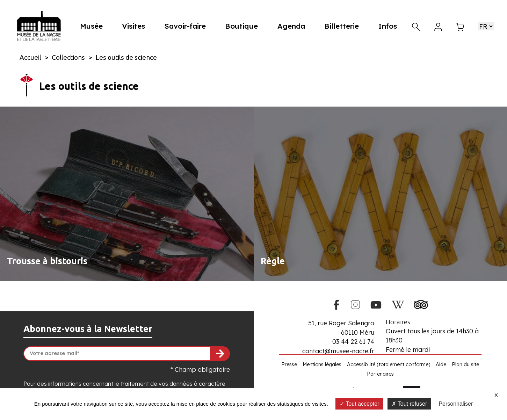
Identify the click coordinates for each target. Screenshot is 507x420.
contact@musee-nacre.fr (338, 351)
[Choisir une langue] (486, 26)
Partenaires (380, 374)
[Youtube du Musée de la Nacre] (376, 304)
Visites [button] (137, 26)
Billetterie (342, 26)
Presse (289, 364)
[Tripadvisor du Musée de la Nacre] (421, 303)
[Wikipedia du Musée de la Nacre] (398, 304)
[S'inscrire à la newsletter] (220, 354)
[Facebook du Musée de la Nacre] (336, 304)
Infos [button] (388, 26)
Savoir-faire (188, 26)
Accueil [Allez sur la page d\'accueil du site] (30, 57)
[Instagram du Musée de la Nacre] (355, 304)
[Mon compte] (438, 26)
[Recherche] (416, 26)
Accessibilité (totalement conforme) (389, 364)
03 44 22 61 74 (353, 341)
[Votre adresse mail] (127, 354)
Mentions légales (322, 364)
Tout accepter (359, 404)
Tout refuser (410, 404)
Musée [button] (95, 26)
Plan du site (465, 364)
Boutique (244, 26)
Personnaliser (456, 404)
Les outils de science (126, 57)
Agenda (293, 26)
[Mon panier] (460, 26)
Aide (441, 364)
